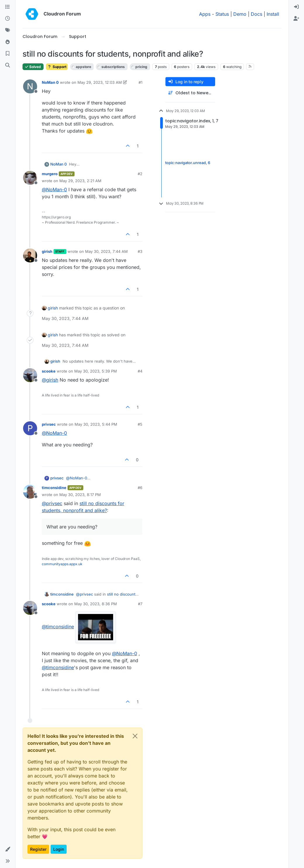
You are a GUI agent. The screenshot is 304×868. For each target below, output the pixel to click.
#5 (140, 424)
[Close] (135, 736)
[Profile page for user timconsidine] (30, 492)
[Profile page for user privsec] (30, 428)
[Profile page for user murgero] (30, 178)
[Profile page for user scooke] (30, 375)
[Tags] (8, 30)
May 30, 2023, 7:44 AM (106, 251)
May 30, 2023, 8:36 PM (96, 604)
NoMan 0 (50, 82)
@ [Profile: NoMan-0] (54, 189)
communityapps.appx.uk (62, 564)
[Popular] (8, 42)
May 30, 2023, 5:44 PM (96, 424)
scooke (49, 371)
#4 (140, 371)
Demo (240, 14)
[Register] (296, 19)
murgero (50, 174)
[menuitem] (296, 7)
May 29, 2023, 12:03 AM (100, 82)
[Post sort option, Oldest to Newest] (190, 93)
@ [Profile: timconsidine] (58, 627)
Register (38, 849)
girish (47, 251)
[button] (8, 849)
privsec (49, 424)
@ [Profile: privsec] (52, 503)
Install (273, 14)
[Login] (296, 7)
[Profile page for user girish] (30, 255)
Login (59, 849)
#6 (140, 488)
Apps (205, 14)
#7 (140, 604)
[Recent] (8, 19)
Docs (256, 14)
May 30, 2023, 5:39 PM (96, 371)
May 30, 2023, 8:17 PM (80, 495)
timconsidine (54, 488)
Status (222, 14)
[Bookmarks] (8, 54)
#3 (140, 251)
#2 (140, 174)
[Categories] (8, 7)
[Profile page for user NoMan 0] (30, 86)
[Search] (8, 65)
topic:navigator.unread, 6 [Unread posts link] (188, 163)
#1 (140, 82)
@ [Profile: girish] (50, 380)
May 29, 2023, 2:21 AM (80, 181)
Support (57, 67)
